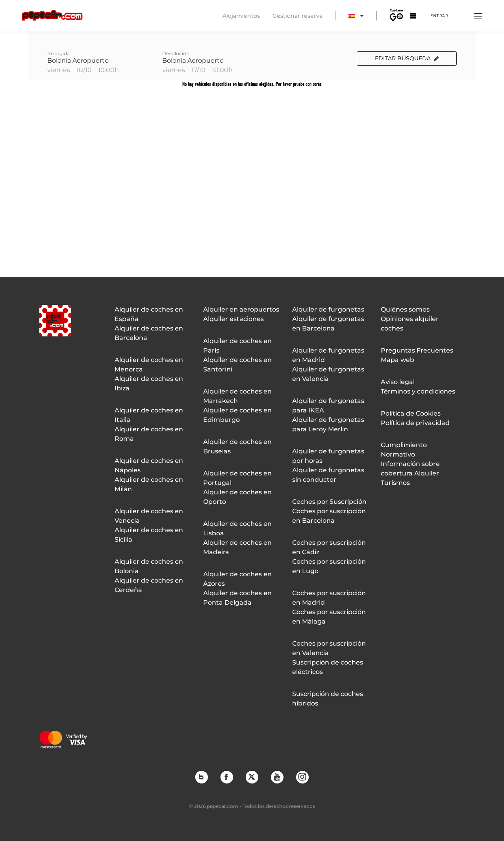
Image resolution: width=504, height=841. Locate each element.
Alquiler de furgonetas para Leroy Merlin (328, 424)
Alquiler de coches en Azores (237, 579)
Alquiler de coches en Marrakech (237, 396)
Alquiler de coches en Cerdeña (149, 585)
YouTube (277, 777)
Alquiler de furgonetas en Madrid (328, 355)
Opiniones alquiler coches (410, 324)
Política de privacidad (415, 423)
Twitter (252, 777)
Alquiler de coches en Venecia (149, 516)
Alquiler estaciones (233, 319)
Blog (201, 777)
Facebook (226, 777)
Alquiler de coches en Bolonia (149, 566)
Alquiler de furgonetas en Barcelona (328, 324)
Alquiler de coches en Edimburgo (237, 415)
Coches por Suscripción (329, 502)
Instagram (302, 777)
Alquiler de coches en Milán (149, 484)
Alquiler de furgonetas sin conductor (328, 475)
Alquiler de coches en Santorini (237, 365)
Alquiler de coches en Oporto (237, 497)
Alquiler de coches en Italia (149, 415)
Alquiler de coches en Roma (149, 434)
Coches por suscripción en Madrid (329, 598)
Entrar (439, 16)
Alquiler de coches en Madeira (237, 547)
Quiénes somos (405, 309)
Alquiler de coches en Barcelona (149, 333)
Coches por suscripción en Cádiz (329, 547)
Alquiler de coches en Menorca (149, 365)
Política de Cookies (411, 413)
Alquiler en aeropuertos (241, 309)
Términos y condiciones (418, 391)
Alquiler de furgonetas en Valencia (328, 374)
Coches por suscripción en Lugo (329, 566)
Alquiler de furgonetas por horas (328, 456)
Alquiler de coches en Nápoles (149, 465)
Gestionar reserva (297, 16)
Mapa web (397, 360)
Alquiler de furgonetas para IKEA (328, 406)
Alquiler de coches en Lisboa (237, 528)
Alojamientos (241, 16)
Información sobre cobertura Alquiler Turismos (410, 473)
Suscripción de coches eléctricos (328, 667)
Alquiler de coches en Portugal (237, 478)
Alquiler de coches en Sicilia (149, 535)
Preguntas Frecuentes (417, 350)
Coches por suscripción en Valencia (329, 648)
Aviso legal (398, 382)
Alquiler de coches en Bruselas (237, 446)
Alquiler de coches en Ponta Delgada (237, 598)
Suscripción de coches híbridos (328, 699)
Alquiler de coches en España (149, 314)
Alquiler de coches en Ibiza (149, 383)
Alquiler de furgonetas (328, 309)
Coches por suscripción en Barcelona (329, 516)
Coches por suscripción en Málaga (329, 617)
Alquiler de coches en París (237, 346)
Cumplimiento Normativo (404, 450)
